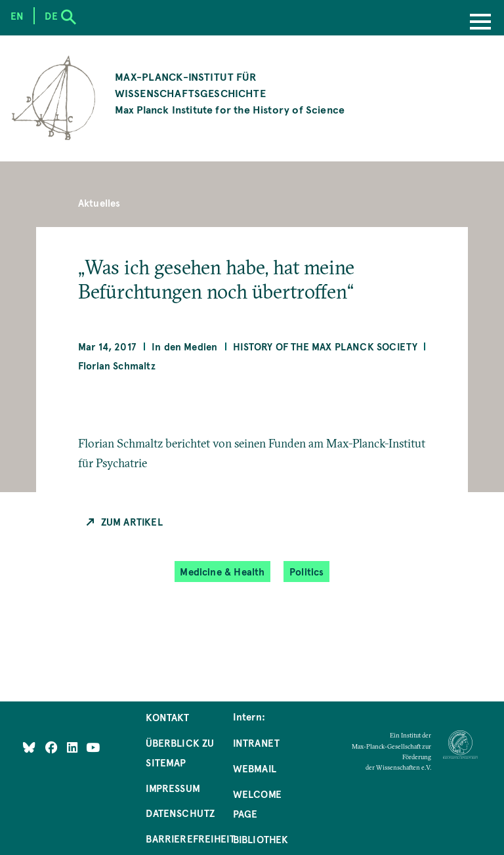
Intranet (256, 743)
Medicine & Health (222, 572)
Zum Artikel (132, 522)
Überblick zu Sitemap (180, 753)
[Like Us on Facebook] (53, 747)
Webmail (255, 768)
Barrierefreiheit (190, 839)
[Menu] (480, 23)
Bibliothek (261, 839)
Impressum (173, 788)
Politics (306, 572)
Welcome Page (257, 804)
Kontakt (167, 717)
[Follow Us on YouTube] (93, 747)
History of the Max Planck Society (325, 346)
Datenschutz (180, 813)
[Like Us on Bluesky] (29, 747)
